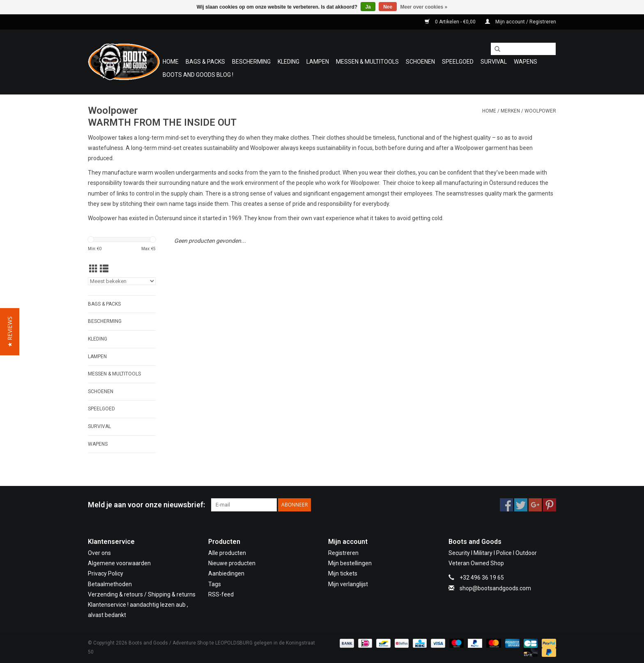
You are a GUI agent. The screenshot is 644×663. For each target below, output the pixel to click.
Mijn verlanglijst (348, 584)
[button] (10, 332)
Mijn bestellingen (350, 563)
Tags (215, 584)
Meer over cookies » (424, 7)
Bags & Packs (205, 62)
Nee (388, 7)
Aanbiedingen (226, 573)
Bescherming (251, 62)
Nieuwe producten (232, 563)
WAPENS (526, 62)
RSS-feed (221, 594)
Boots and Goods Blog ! (198, 75)
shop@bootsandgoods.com (495, 588)
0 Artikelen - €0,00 (451, 22)
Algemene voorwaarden (119, 563)
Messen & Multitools (367, 62)
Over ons (99, 553)
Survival (494, 62)
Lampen (318, 62)
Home (171, 62)
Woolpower (540, 111)
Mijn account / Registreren (521, 22)
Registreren (343, 553)
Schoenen (420, 62)
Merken (510, 111)
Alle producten (227, 553)
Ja (368, 7)
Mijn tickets (343, 573)
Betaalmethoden (110, 584)
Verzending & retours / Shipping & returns (142, 594)
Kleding (289, 62)
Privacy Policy (106, 573)
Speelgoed (458, 62)
